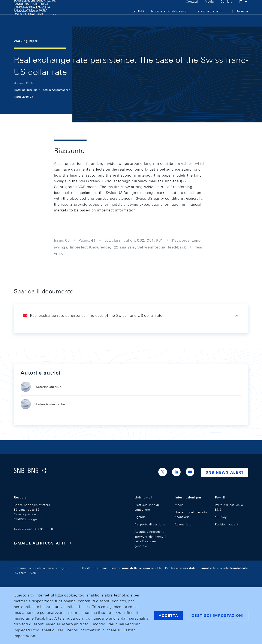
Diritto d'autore (95, 568)
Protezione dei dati (180, 568)
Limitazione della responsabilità (136, 568)
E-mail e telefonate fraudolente (223, 568)
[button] (244, 8)
